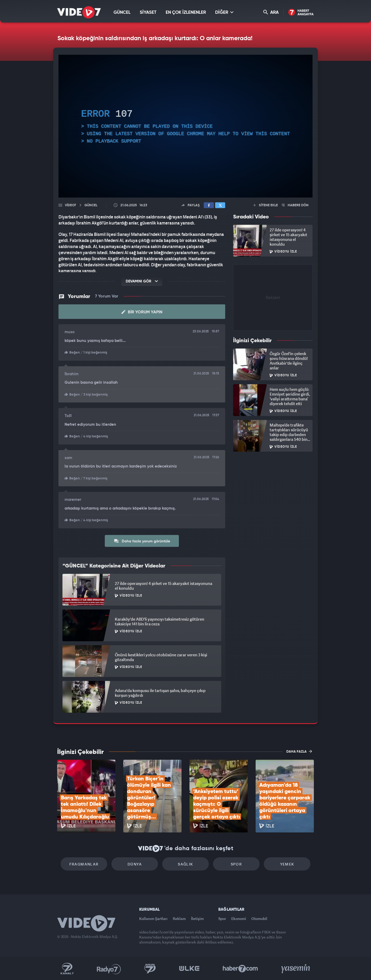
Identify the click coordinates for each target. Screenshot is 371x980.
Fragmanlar (84, 864)
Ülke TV (189, 969)
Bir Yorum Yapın (142, 312)
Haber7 (240, 969)
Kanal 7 (67, 969)
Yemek (287, 864)
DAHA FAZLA (299, 751)
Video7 (70, 205)
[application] (185, 126)
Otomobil (259, 919)
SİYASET (148, 13)
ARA (271, 12)
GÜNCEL (122, 13)
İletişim (197, 919)
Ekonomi (239, 919)
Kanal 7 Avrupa (150, 969)
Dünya (135, 864)
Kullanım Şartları (153, 919)
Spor (236, 864)
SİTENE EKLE (266, 205)
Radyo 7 (109, 969)
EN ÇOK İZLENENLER (186, 13)
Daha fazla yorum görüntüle (142, 541)
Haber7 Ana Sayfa (301, 13)
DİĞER (224, 12)
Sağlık (185, 864)
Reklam (179, 919)
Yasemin (296, 969)
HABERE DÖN (295, 205)
